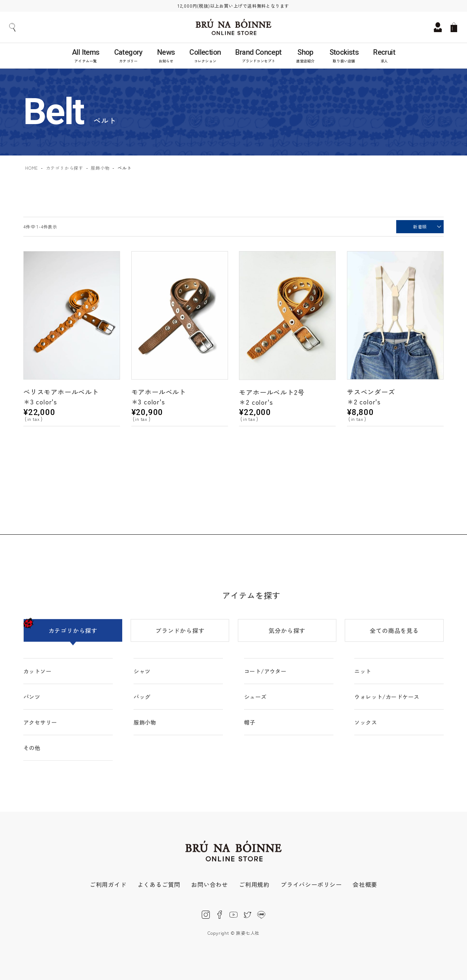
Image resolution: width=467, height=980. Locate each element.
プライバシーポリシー (311, 884)
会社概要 (365, 884)
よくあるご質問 (159, 884)
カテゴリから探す (65, 168)
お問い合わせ (210, 884)
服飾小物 (100, 168)
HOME (32, 168)
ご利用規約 (254, 884)
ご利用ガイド (108, 884)
